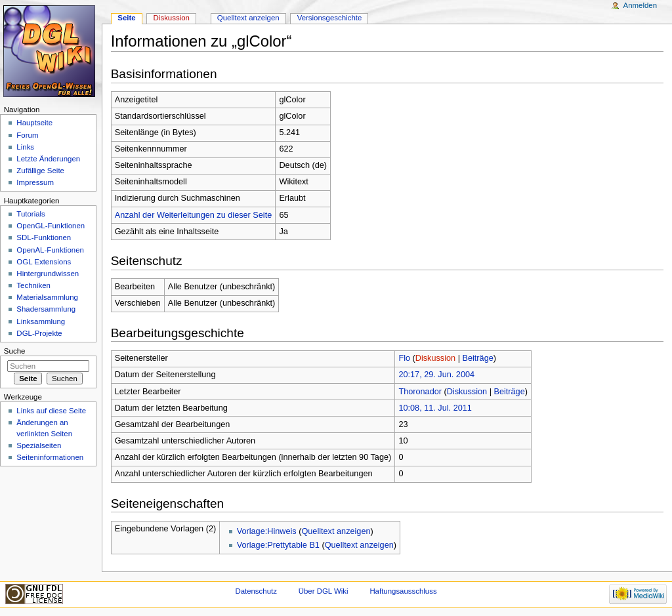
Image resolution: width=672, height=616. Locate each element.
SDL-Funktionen (44, 237)
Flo (404, 358)
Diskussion (435, 358)
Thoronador (420, 392)
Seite (126, 18)
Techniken (33, 285)
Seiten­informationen (50, 457)
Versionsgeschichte (330, 18)
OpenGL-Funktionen (51, 226)
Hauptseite (34, 123)
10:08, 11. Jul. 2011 (435, 408)
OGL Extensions (44, 262)
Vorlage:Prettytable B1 (278, 545)
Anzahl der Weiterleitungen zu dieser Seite (194, 215)
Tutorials (31, 214)
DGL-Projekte (39, 333)
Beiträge (478, 358)
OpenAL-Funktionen (50, 250)
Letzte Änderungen (48, 159)
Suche (15, 351)
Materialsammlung (47, 297)
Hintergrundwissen (48, 274)
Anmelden (640, 5)
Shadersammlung (46, 309)
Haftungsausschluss (403, 591)
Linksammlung (41, 321)
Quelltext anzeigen (336, 531)
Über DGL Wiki (324, 591)
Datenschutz (256, 591)
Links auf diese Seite (51, 411)
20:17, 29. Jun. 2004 (436, 375)
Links (25, 147)
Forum (27, 135)
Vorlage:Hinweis (267, 531)
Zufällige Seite (40, 171)
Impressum (35, 182)
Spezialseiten (39, 445)
